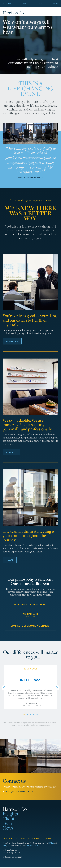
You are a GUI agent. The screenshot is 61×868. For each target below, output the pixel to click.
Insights (7, 4)
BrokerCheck (32, 846)
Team (41, 4)
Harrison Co (14, 13)
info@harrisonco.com (19, 791)
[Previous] (4, 688)
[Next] (57, 688)
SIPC (5, 846)
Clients (25, 4)
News (56, 4)
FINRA (51, 843)
